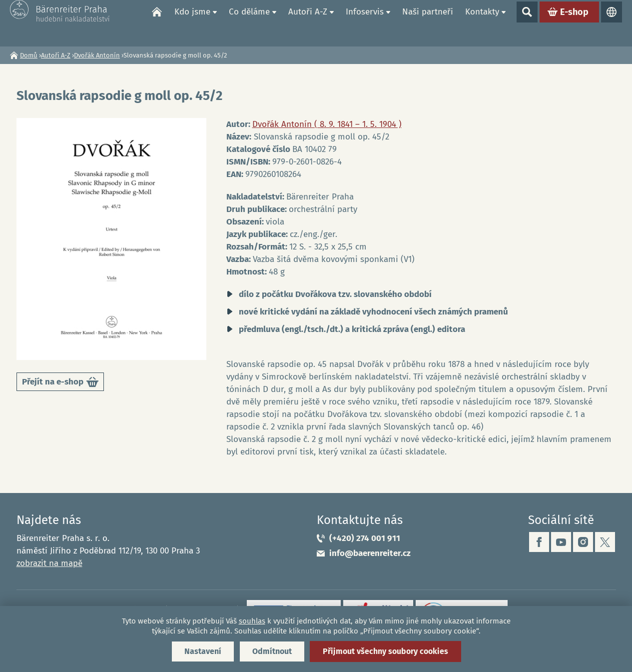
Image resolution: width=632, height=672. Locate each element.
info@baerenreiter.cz (370, 553)
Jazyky (612, 23)
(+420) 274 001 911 (365, 538)
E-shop (574, 23)
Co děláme (249, 23)
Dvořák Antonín (97, 55)
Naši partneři (428, 23)
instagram (583, 542)
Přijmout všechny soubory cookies (385, 651)
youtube (561, 542)
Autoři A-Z (308, 23)
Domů (157, 23)
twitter (605, 542)
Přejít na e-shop (60, 384)
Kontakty (482, 23)
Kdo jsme (192, 23)
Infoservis (365, 23)
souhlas (252, 621)
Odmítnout (272, 651)
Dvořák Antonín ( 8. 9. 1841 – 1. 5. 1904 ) (327, 124)
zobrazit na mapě (49, 563)
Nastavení (203, 651)
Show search (527, 23)
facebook (539, 542)
